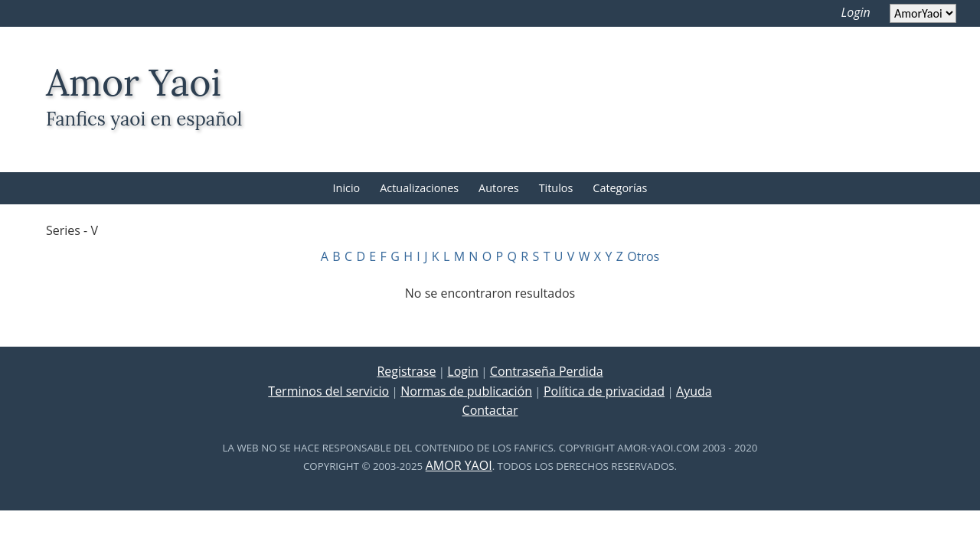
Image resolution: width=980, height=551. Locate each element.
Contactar (490, 410)
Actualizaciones (419, 188)
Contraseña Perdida (547, 371)
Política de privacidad (604, 391)
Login (856, 12)
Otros (643, 256)
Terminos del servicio (328, 391)
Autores (499, 188)
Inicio (347, 188)
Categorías (620, 188)
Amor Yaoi (459, 465)
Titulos (556, 188)
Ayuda (694, 391)
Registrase (406, 371)
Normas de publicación (466, 391)
